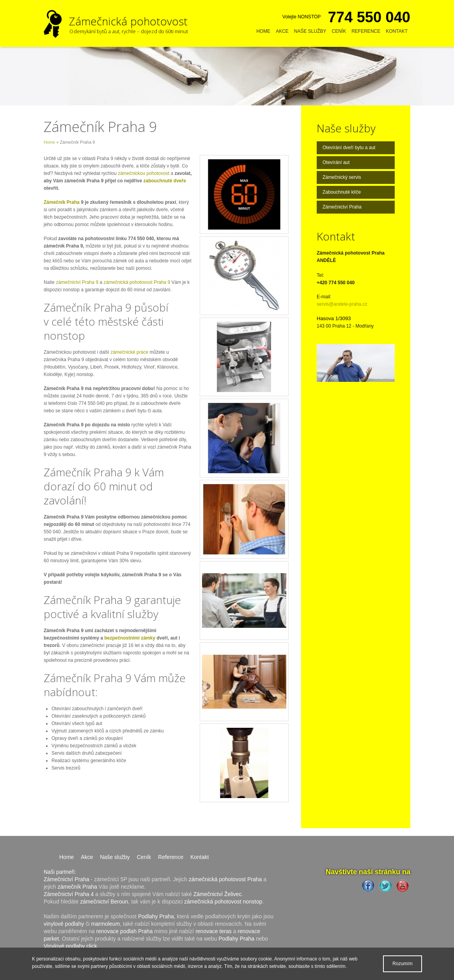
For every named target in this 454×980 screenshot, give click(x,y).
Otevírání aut (336, 162)
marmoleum (105, 924)
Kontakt (397, 31)
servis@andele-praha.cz (342, 304)
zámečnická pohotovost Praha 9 (137, 282)
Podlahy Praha (156, 916)
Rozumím (402, 964)
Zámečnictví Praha (342, 207)
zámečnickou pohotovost (144, 173)
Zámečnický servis (342, 177)
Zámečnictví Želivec (218, 894)
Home (263, 31)
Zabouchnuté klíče (342, 192)
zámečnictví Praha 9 (77, 282)
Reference (366, 31)
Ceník (339, 31)
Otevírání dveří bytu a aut (349, 148)
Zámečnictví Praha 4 (69, 894)
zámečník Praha (77, 887)
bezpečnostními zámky (130, 638)
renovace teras (214, 931)
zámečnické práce (129, 352)
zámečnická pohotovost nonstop (223, 902)
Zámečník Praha (62, 202)
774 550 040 (369, 17)
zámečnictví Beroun (104, 902)
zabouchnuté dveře (164, 181)
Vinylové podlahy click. (71, 946)
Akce (282, 31)
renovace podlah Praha (125, 931)
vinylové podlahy (64, 924)
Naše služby (310, 31)
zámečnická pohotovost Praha (225, 879)
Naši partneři (59, 872)
